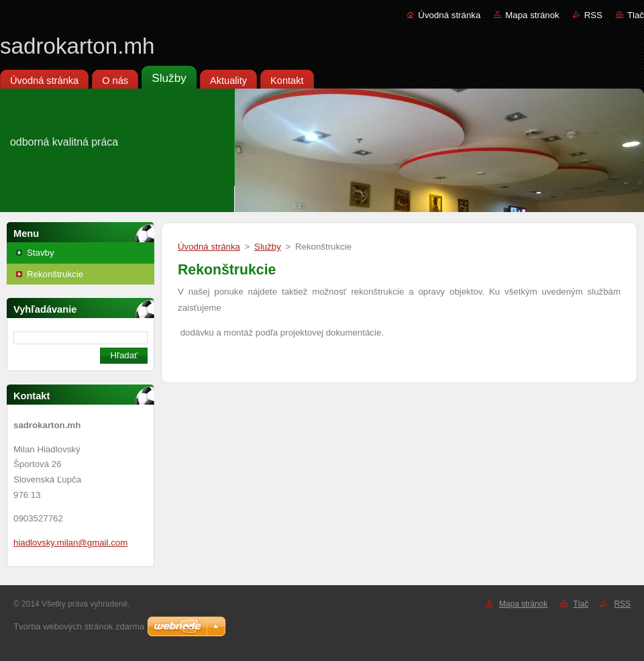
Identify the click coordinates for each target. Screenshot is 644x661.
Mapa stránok (532, 15)
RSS (593, 15)
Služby (268, 247)
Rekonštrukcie (55, 274)
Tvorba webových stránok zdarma (79, 626)
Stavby (41, 253)
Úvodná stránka (449, 15)
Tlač (636, 15)
